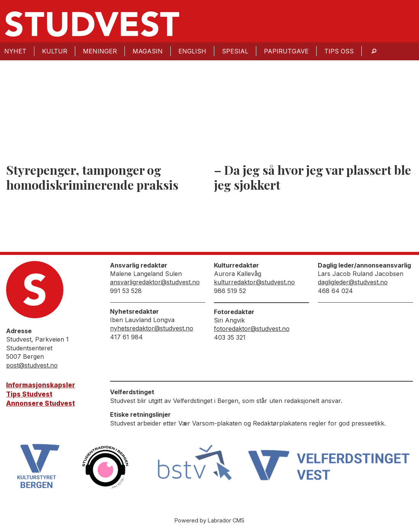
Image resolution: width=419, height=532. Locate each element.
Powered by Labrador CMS (209, 520)
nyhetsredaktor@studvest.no (152, 328)
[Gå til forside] (92, 24)
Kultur (55, 51)
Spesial (235, 51)
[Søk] (374, 51)
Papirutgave (286, 51)
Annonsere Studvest (40, 403)
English (192, 51)
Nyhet (15, 51)
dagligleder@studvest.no (353, 282)
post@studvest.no (32, 365)
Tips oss (339, 51)
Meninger (100, 51)
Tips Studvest (29, 394)
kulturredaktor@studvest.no (254, 282)
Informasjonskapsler (41, 385)
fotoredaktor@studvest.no (252, 329)
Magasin (148, 51)
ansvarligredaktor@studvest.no (155, 282)
